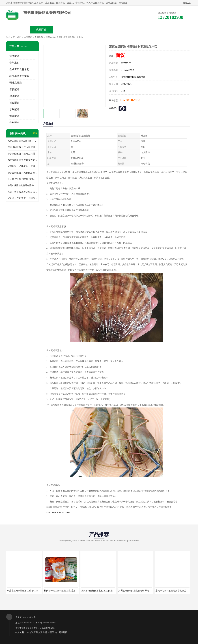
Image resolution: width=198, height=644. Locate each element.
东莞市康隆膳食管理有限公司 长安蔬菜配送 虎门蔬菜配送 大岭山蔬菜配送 (22, 185)
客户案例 (134, 30)
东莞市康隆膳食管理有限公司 (29, 628)
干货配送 (14, 89)
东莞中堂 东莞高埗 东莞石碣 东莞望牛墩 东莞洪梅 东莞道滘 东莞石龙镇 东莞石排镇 (22, 192)
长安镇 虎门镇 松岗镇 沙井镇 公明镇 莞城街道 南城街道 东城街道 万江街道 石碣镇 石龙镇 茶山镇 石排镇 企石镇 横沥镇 (22, 179)
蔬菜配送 (14, 56)
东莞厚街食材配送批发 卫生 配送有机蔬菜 (101, 591)
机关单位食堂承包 (19, 76)
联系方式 (157, 30)
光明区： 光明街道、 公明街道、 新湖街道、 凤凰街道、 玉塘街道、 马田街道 (22, 198)
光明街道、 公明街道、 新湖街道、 (22, 166)
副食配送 (14, 103)
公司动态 (111, 30)
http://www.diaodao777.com (59, 512)
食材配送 (39, 37)
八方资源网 (32, 632)
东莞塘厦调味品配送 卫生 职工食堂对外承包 (28, 591)
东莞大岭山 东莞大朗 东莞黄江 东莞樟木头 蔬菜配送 (22, 160)
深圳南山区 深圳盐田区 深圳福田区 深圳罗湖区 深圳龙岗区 (22, 154)
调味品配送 (16, 83)
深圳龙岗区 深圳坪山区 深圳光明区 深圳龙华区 (22, 147)
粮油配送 (14, 96)
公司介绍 (88, 30)
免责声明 (43, 632)
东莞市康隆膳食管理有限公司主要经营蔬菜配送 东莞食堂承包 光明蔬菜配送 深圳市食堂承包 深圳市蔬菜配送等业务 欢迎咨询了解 (22, 141)
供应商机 (41, 30)
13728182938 (130, 100)
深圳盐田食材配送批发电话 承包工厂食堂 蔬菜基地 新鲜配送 (147, 591)
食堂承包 (14, 63)
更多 (35, 133)
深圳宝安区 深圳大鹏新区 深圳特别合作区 (22, 173)
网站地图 (63, 632)
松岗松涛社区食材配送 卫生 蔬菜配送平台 (64, 591)
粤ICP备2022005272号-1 (46, 623)
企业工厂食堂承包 (19, 69)
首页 (19, 37)
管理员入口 (53, 632)
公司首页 (18, 30)
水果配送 (14, 109)
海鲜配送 (14, 116)
